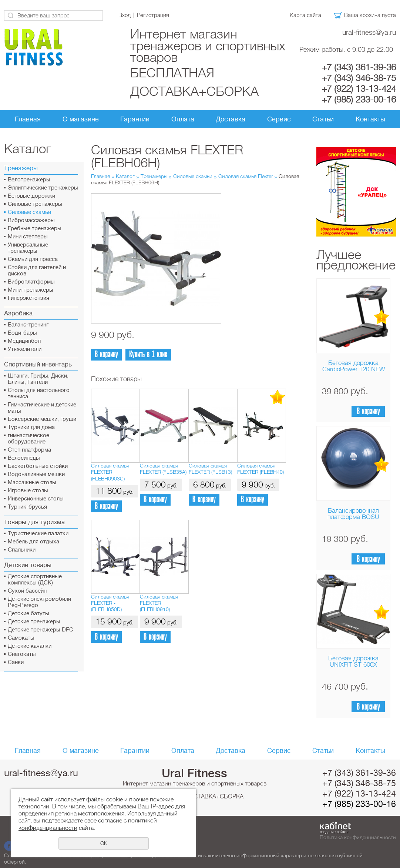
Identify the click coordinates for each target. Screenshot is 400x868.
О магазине (81, 119)
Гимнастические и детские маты (42, 408)
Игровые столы (28, 491)
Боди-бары (22, 333)
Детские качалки (30, 646)
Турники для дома (31, 427)
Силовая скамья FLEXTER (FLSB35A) (163, 469)
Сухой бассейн (27, 591)
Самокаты (21, 638)
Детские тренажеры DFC (41, 630)
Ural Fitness (194, 773)
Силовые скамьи (29, 212)
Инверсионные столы (36, 499)
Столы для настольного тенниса (39, 393)
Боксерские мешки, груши (42, 419)
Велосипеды (24, 458)
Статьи (323, 119)
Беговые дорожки (31, 196)
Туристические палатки (38, 534)
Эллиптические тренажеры (43, 188)
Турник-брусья (27, 507)
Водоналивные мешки (36, 474)
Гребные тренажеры (35, 229)
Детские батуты (28, 614)
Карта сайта (305, 15)
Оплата (183, 119)
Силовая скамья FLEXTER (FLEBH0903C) (110, 472)
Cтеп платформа (29, 450)
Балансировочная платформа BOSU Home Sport (353, 517)
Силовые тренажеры (35, 204)
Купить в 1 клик (148, 354)
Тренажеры (154, 176)
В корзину (368, 411)
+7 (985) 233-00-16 (359, 100)
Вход (125, 15)
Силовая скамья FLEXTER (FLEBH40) (260, 469)
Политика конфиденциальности (358, 837)
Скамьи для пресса (33, 259)
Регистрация (153, 15)
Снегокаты (22, 654)
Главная (28, 119)
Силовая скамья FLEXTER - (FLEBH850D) (110, 603)
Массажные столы (32, 482)
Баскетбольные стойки (38, 466)
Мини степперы (28, 237)
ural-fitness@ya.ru (369, 32)
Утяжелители (25, 349)
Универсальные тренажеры (28, 248)
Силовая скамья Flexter (246, 176)
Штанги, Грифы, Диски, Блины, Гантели (38, 379)
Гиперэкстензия (28, 298)
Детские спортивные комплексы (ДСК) (35, 580)
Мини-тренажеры (31, 290)
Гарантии (135, 119)
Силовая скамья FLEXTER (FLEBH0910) (159, 603)
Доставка (231, 119)
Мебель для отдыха (33, 542)
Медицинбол (24, 341)
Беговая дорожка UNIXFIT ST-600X (353, 661)
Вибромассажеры (31, 220)
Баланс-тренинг (28, 325)
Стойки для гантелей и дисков (37, 271)
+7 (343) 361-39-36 (359, 67)
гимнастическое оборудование (28, 439)
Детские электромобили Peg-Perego (39, 602)
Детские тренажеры (34, 622)
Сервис (279, 119)
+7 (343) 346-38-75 (359, 78)
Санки (16, 662)
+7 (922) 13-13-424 (359, 89)
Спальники (22, 550)
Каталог (125, 176)
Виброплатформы (31, 282)
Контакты (370, 119)
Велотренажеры (29, 180)
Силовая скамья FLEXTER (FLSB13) (210, 469)
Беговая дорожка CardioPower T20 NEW (354, 366)
